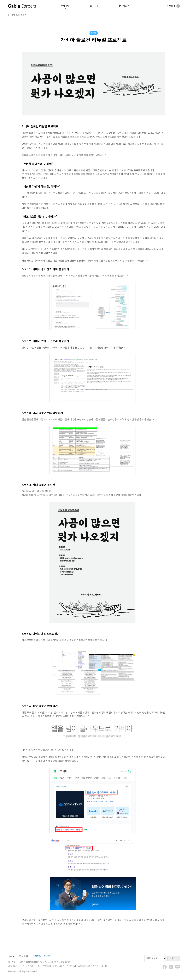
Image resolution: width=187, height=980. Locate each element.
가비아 (11, 957)
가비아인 (65, 6)
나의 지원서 (124, 6)
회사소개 (24, 957)
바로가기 (174, 958)
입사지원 (94, 6)
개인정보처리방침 (41, 957)
